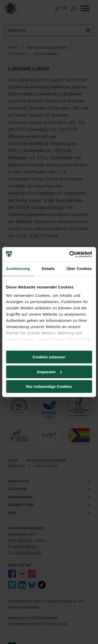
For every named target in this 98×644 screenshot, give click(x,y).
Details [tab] (48, 269)
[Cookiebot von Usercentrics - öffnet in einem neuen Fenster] (70, 254)
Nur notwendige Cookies (49, 386)
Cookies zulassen (49, 357)
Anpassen (49, 372)
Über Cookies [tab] (79, 269)
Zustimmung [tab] (18, 269)
